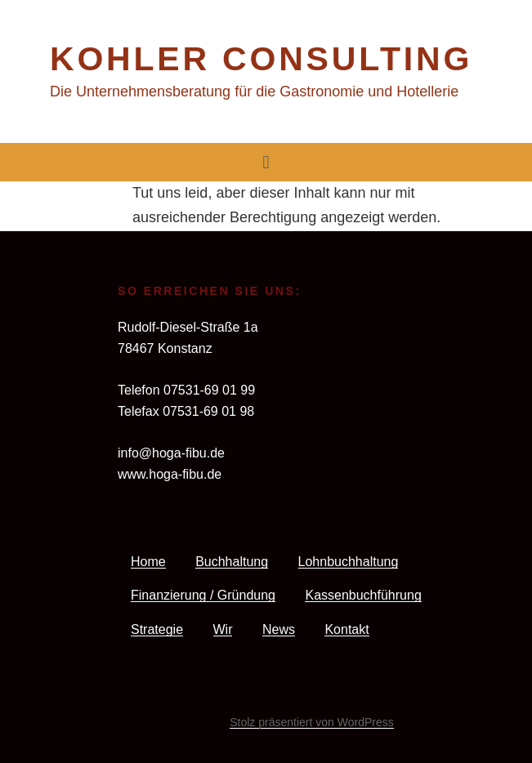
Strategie (157, 629)
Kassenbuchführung (363, 595)
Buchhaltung (232, 562)
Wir (223, 629)
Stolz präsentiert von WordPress (312, 722)
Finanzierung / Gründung (203, 595)
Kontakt (346, 629)
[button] (266, 162)
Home (148, 562)
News (279, 629)
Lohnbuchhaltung (349, 562)
